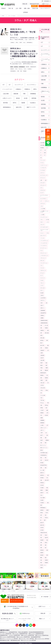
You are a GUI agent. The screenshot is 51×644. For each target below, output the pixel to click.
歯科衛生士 (42, 475)
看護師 (47, 490)
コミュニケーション (44, 217)
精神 (41, 505)
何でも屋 (46, 325)
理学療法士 (42, 483)
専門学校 (46, 405)
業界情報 (34, 98)
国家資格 (12, 69)
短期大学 (42, 493)
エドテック (42, 173)
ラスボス (42, 280)
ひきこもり (42, 260)
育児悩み (46, 518)
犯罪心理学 (47, 480)
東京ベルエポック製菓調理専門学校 (20, 634)
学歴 (48, 403)
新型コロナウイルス (44, 448)
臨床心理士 (19, 107)
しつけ (48, 222)
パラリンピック (43, 258)
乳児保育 (42, 293)
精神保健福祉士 (30, 42)
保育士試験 (42, 338)
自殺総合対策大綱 (43, 533)
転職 (41, 548)
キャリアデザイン (32, 85)
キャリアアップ (19, 85)
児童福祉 (46, 348)
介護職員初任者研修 (44, 320)
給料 (41, 515)
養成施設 (25, 71)
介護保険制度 (43, 310)
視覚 (47, 540)
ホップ (42, 275)
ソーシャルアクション (44, 241)
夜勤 (46, 380)
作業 (41, 328)
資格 (18, 71)
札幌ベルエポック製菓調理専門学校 (36, 634)
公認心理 (42, 358)
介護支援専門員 (43, 313)
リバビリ (42, 285)
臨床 (45, 520)
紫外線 (42, 513)
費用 (41, 545)
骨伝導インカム (43, 565)
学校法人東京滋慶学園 (23, 632)
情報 (41, 438)
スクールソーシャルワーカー (44, 230)
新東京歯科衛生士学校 (15, 640)
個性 (47, 340)
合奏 (41, 370)
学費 (24, 94)
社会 (47, 493)
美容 (46, 515)
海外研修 (5, 103)
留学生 (15, 103)
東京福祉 (42, 463)
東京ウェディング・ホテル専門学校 (28, 640)
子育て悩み (42, 400)
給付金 (47, 513)
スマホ (48, 233)
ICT (4, 85)
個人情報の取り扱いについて (7, 620)
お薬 (41, 180)
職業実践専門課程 (34, 4)
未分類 (26, 98)
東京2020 (46, 460)
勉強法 (42, 365)
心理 (47, 425)
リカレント (42, 283)
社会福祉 (42, 500)
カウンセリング (43, 185)
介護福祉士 (12, 42)
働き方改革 (42, 345)
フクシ (42, 265)
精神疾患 (42, 510)
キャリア (42, 193)
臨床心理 (42, 523)
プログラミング (43, 270)
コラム (42, 220)
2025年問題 (42, 143)
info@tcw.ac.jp (25, 613)
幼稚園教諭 (33, 94)
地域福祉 (46, 378)
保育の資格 (47, 333)
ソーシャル (42, 238)
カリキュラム (43, 190)
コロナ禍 (47, 220)
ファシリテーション (44, 263)
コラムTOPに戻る (45, 31)
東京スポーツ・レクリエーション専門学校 (9, 639)
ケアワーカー (43, 204)
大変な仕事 (42, 383)
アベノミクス (43, 160)
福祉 (48, 503)
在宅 (47, 375)
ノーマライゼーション (44, 256)
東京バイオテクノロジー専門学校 (42, 639)
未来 (41, 460)
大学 (48, 383)
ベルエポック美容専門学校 (14, 635)
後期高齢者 (42, 423)
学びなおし (21, 69)
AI (47, 148)
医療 (46, 365)
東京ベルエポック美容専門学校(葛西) (8, 637)
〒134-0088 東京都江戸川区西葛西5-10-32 (16, 607)
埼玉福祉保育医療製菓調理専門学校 (36, 632)
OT (41, 155)
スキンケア (42, 225)
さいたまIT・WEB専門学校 (6, 634)
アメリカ (42, 163)
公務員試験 (42, 355)
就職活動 (42, 413)
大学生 (16, 69)
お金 (46, 180)
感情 (46, 438)
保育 (41, 333)
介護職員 (42, 318)
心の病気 (42, 425)
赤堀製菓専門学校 (4, 635)
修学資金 (42, 340)
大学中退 (42, 385)
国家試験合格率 (33, 67)
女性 (41, 393)
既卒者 (42, 450)
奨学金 (47, 390)
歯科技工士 (42, 473)
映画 (41, 458)
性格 (47, 435)
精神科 (48, 510)
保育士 (17, 42)
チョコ (42, 251)
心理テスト (42, 430)
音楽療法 (46, 560)
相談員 (42, 490)
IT (41, 153)
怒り (46, 433)
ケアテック (47, 201)
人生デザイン (43, 300)
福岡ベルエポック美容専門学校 (42, 635)
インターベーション (44, 165)
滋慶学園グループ (4, 632)
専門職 (42, 408)
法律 (48, 475)
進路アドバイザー (31, 107)
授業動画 (47, 440)
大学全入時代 (43, 388)
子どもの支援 (43, 395)
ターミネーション (43, 248)
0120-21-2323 (9, 613)
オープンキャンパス (44, 6)
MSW (45, 153)
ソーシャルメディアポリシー (25, 620)
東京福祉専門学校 (43, 465)
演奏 (41, 480)
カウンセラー (43, 183)
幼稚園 (42, 418)
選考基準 (42, 555)
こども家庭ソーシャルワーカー (44, 212)
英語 (41, 538)
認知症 (46, 543)
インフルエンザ (43, 168)
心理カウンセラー (7, 98)
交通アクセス (45, 4)
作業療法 (46, 328)
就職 (47, 410)
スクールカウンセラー (44, 227)
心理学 (42, 433)
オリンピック (43, 178)
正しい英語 (42, 470)
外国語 (42, 380)
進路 (47, 550)
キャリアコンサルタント (44, 196)
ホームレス (42, 273)
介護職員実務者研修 (44, 323)
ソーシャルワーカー (7, 89)
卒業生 (42, 368)
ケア (41, 201)
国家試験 (28, 67)
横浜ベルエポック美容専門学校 (23, 637)
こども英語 (42, 215)
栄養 (41, 468)
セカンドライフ (43, 236)
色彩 (41, 535)
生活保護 (42, 488)
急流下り (42, 435)
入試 (48, 350)
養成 (21, 71)
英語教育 (42, 540)
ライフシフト (43, 278)
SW (41, 158)
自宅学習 (42, 528)
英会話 (46, 535)
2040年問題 (42, 145)
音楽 (41, 560)
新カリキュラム (43, 445)
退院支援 (42, 550)
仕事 (41, 325)
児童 (41, 348)
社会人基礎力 (43, 498)
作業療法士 (27, 89)
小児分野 (42, 410)
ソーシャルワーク (43, 246)
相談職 (12, 67)
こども (42, 206)
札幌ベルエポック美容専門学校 (27, 635)
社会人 (24, 42)
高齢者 (42, 568)
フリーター (42, 268)
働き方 (42, 343)
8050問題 (42, 148)
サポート (42, 222)
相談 (47, 488)
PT (45, 155)
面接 (46, 558)
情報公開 (25, 4)
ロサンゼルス (43, 288)
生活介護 (42, 485)
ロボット (42, 290)
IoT (10, 85)
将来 (46, 408)
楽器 (46, 468)
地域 (41, 378)
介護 (46, 303)
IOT (45, 150)
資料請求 (34, 6)
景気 (46, 458)
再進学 (21, 42)
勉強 (46, 363)
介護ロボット (43, 308)
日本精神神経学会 (43, 455)
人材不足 (42, 295)
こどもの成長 (43, 209)
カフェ (42, 188)
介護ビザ (42, 305)
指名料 (42, 440)
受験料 (47, 368)
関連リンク (42, 619)
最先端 (18, 98)
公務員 (42, 353)
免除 (48, 345)
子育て (42, 398)
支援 (41, 443)
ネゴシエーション (43, 253)
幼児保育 (46, 415)
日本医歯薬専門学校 (13, 632)
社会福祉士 (16, 67)
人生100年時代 (43, 298)
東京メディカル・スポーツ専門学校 (26, 639)
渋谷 (47, 478)
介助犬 (42, 303)
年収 (41, 415)
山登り (48, 413)
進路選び (42, 553)
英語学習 (46, 538)
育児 (41, 518)
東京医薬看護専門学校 (36, 637)
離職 (41, 558)
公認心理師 (6, 94)
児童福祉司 (42, 350)
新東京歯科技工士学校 (5, 640)
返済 (46, 548)
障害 (47, 555)
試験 (41, 543)
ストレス (42, 233)
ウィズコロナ (43, 170)
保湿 (48, 330)
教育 (46, 443)
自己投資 (42, 530)
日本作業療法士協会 (44, 453)
